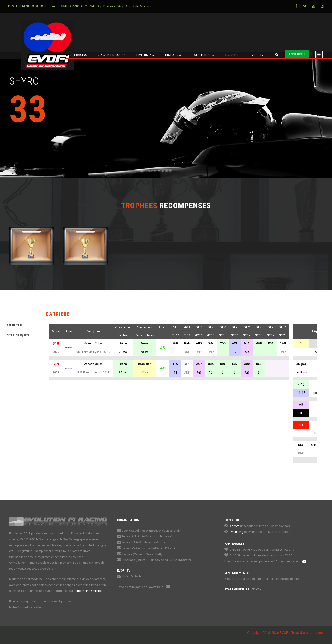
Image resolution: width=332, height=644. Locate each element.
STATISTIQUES (204, 55)
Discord (234, 526)
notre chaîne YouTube (88, 591)
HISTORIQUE (174, 55)
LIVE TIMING (145, 55)
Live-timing (236, 532)
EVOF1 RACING (77, 55)
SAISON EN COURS (112, 55)
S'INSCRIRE (297, 54)
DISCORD (232, 55)
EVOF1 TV (257, 55)
